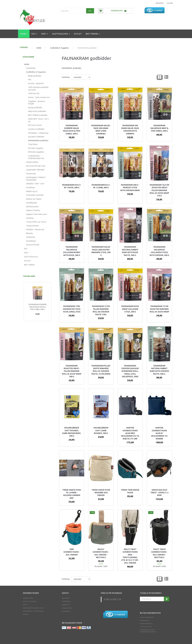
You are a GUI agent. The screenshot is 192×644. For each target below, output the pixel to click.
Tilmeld (167, 599)
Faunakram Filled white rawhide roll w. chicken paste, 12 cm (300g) (101, 370)
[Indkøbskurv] (116, 11)
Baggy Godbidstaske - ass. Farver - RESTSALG (101, 553)
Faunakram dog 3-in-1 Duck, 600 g (72, 186)
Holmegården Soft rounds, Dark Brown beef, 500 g (72, 432)
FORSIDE (24, 47)
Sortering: (66, 77)
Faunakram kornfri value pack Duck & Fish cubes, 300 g (37, 307)
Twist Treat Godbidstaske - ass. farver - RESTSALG (159, 553)
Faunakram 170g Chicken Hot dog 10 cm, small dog (72, 309)
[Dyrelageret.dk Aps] (33, 17)
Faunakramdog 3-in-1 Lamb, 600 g (101, 186)
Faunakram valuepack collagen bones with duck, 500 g (72, 251)
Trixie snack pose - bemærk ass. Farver (101, 493)
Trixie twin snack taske (130, 491)
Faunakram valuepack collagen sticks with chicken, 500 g (159, 251)
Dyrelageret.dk (113, 599)
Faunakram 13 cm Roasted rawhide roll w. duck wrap (159, 309)
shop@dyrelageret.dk (148, 632)
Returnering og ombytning (33, 611)
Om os (25, 605)
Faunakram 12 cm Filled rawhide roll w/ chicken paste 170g (101, 310)
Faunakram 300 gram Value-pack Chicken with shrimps (130, 130)
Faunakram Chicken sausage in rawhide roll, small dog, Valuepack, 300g (130, 371)
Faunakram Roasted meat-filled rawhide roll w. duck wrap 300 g (72, 371)
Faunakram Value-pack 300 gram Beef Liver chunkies (101, 130)
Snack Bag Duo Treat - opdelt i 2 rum (159, 493)
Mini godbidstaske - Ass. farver (72, 552)
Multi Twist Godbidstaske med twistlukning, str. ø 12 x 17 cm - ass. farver (130, 556)
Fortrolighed (28, 598)
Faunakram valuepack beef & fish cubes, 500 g (159, 128)
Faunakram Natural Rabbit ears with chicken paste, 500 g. (159, 370)
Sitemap (26, 614)
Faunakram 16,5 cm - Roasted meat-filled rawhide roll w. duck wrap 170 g (159, 190)
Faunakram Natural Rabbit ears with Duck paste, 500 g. (130, 251)
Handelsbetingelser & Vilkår (33, 608)
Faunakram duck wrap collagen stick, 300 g (130, 309)
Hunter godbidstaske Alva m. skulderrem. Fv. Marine (159, 433)
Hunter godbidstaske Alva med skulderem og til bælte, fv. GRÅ (130, 433)
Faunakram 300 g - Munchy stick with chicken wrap (130, 188)
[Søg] (90, 11)
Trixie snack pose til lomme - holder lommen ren (72, 494)
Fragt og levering (30, 601)
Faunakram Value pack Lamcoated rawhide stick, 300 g (101, 251)
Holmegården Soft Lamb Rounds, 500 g (101, 430)
